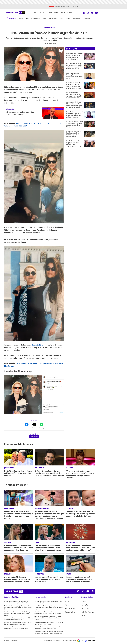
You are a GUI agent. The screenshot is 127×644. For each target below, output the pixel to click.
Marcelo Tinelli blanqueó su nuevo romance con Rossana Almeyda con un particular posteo (18, 628)
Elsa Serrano (34, 436)
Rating (34, 12)
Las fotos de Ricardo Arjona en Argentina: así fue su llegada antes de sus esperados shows (19, 623)
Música (42, 12)
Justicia (44, 18)
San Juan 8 (84, 616)
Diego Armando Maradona (33, 18)
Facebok (27, 426)
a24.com (75, 7)
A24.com (83, 602)
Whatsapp (42, 426)
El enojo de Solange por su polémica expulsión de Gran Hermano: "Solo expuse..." (19, 619)
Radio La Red (85, 609)
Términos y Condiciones (11, 641)
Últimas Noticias (67, 12)
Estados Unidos (77, 18)
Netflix (68, 18)
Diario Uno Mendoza (87, 612)
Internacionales (53, 12)
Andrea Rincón (53, 18)
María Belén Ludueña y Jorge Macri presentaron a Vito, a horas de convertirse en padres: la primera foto (18, 607)
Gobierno (21, 18)
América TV (84, 605)
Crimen (61, 18)
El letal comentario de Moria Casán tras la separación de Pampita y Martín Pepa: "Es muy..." (18, 602)
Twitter (34, 426)
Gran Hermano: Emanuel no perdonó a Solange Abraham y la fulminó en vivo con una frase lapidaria (18, 614)
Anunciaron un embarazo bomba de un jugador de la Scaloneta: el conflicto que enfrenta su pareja (49, 632)
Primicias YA (7, 24)
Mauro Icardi (87, 18)
